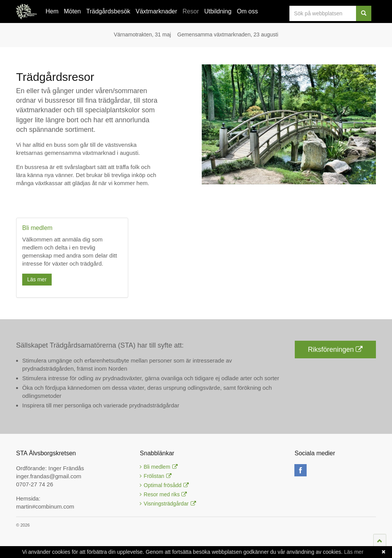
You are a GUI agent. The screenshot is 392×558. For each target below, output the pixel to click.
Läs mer (37, 279)
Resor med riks (163, 494)
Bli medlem (158, 467)
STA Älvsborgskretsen (26, 11)
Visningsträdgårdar (168, 504)
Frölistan (156, 476)
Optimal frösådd (164, 485)
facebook (301, 470)
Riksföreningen (335, 350)
